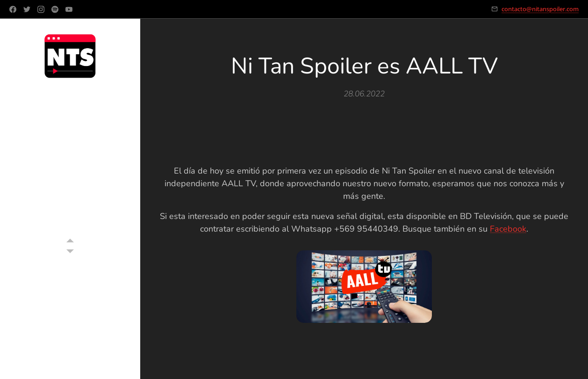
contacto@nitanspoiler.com (540, 9)
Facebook (508, 229)
